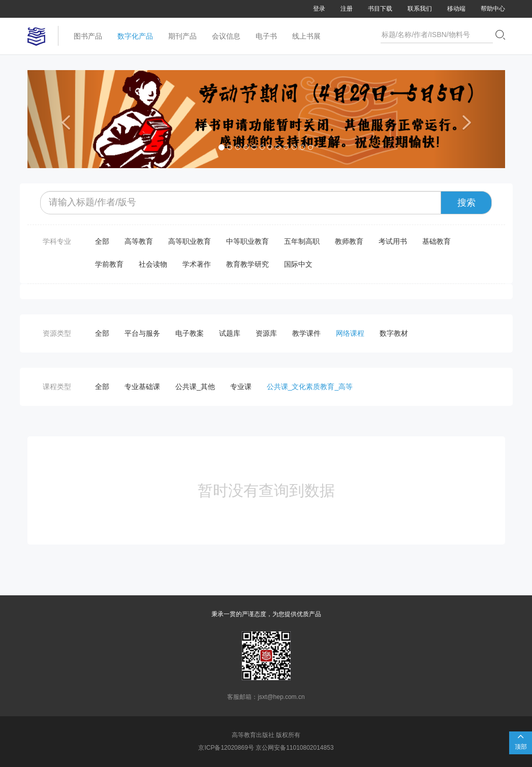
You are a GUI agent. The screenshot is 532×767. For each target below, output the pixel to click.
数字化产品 (135, 36)
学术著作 (197, 264)
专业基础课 (142, 387)
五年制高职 (302, 241)
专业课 (241, 387)
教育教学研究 (247, 264)
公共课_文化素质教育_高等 (310, 387)
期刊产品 (182, 36)
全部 (102, 241)
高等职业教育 (190, 241)
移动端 (456, 9)
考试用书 (393, 241)
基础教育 (436, 241)
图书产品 (88, 36)
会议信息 (226, 36)
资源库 (266, 333)
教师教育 (349, 241)
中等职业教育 (247, 241)
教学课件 (306, 333)
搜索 (466, 203)
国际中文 (298, 264)
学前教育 (109, 264)
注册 (347, 9)
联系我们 (420, 9)
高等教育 (139, 241)
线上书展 (306, 36)
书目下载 (380, 9)
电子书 (266, 36)
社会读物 (153, 264)
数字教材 (394, 333)
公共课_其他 (195, 387)
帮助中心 (493, 9)
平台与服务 (142, 333)
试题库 (230, 333)
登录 (319, 9)
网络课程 (350, 333)
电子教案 (190, 333)
